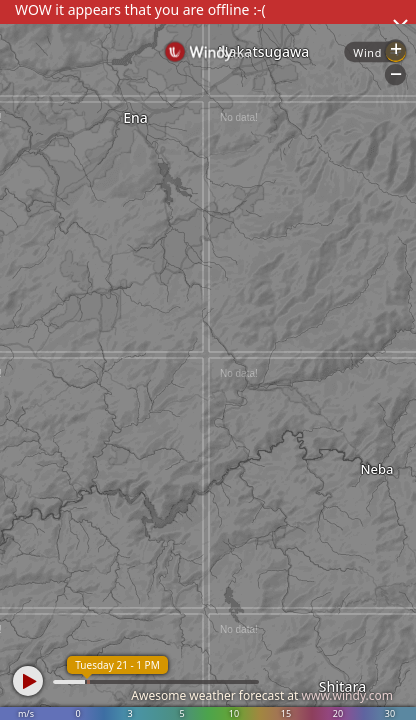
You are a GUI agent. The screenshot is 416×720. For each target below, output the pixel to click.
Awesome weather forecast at (262, 695)
